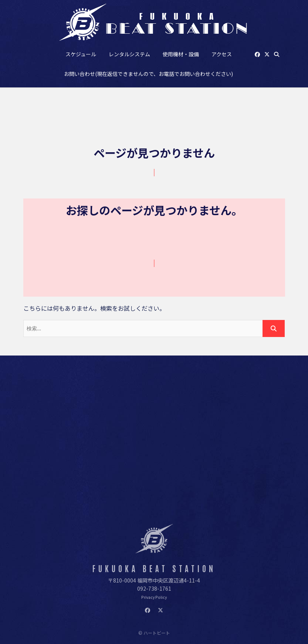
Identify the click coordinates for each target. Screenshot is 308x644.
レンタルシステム (129, 54)
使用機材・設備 (181, 54)
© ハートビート (154, 633)
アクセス (222, 54)
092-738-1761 (154, 588)
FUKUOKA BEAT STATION (154, 568)
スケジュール (81, 54)
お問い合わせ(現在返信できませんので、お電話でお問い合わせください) (148, 74)
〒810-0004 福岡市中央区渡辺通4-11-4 (154, 580)
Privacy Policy (154, 597)
